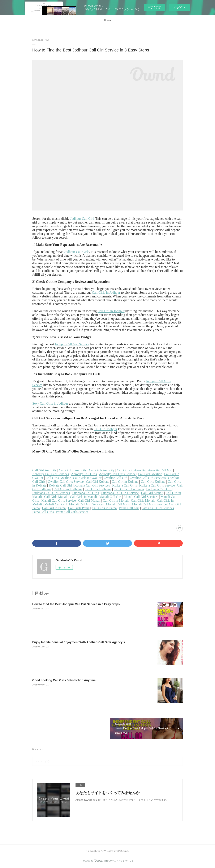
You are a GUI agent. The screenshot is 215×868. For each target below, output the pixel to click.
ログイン (180, 7)
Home (107, 20)
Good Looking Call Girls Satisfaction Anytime (64, 680)
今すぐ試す (154, 7)
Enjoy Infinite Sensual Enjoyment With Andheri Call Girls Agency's (79, 642)
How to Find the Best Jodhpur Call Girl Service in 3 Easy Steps (76, 604)
